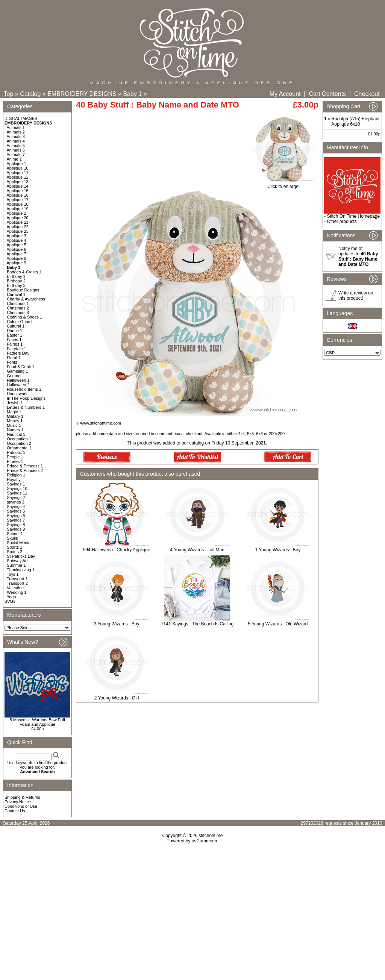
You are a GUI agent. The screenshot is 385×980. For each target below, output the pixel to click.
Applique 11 (18, 173)
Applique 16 (18, 195)
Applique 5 (17, 245)
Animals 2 (16, 132)
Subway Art (17, 561)
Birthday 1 (16, 276)
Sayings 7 (16, 520)
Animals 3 (16, 137)
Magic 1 (14, 412)
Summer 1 (16, 565)
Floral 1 (14, 358)
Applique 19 (18, 209)
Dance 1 (14, 331)
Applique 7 (17, 254)
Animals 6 (16, 150)
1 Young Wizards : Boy (278, 550)
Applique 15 (18, 191)
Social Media (19, 543)
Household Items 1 (24, 389)
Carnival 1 (16, 294)
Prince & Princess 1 (25, 466)
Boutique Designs (23, 290)
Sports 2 (14, 552)
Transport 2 (17, 583)
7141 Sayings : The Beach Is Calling (197, 624)
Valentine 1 (17, 588)
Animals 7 (16, 155)
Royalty (14, 479)
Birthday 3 (16, 285)
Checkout (367, 94)
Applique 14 (18, 186)
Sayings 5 (16, 511)
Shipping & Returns (22, 797)
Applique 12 (18, 177)
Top (9, 94)
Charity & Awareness (26, 299)
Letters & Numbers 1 (26, 407)
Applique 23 (18, 231)
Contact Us (15, 811)
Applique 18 (18, 204)
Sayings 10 (17, 488)
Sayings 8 (16, 525)
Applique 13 (18, 182)
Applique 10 (18, 168)
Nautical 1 (16, 434)
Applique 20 (18, 218)
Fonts (12, 362)
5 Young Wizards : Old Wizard (278, 624)
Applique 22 (18, 227)
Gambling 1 (17, 371)
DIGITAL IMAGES (21, 118)
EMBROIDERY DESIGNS (82, 94)
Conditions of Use (21, 806)
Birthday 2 (16, 281)
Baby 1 (132, 94)
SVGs (10, 601)
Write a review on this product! (356, 296)
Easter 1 (14, 335)
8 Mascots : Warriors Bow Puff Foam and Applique (37, 722)
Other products (342, 221)
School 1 (15, 534)
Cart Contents (327, 94)
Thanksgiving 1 (21, 570)
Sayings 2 (16, 498)
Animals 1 (16, 127)
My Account (285, 94)
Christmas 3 (18, 313)
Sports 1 (14, 547)
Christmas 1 (18, 303)
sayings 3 (15, 502)
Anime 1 (14, 159)
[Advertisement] (192, 908)
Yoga (11, 597)
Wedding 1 (17, 592)
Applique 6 (17, 249)
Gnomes (15, 376)
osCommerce (205, 841)
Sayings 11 (17, 493)
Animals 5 (16, 146)
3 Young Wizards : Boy (117, 624)
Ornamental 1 (19, 448)
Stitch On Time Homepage (353, 216)
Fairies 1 (15, 344)
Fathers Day (18, 353)
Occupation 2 (19, 443)
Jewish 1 (15, 403)
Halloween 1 (18, 380)
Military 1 (15, 416)
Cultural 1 (16, 326)
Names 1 (15, 430)
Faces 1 (14, 340)
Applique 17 (18, 200)
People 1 (15, 457)
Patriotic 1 (16, 452)
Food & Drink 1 (20, 367)
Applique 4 (17, 240)
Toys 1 (13, 574)
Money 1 (15, 421)
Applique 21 (18, 222)
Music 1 (14, 425)
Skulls (12, 538)
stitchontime (211, 836)
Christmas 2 (18, 308)
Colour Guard (19, 322)
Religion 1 (16, 475)
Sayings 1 (16, 484)
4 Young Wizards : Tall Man (197, 550)
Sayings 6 (16, 516)
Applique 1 (17, 164)
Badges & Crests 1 (24, 272)
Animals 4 (16, 141)
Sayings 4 (16, 507)
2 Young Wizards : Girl (117, 698)
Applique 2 (17, 213)
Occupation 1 (19, 439)
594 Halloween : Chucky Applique (117, 550)
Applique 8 (17, 258)
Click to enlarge (283, 184)
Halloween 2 (18, 385)
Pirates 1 (15, 461)
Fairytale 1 (16, 349)
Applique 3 (17, 236)
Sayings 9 (16, 529)
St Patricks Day (21, 556)
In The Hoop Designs (26, 398)
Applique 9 (17, 263)
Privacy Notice (18, 802)
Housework (17, 394)
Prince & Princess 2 (25, 470)
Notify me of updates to (358, 256)
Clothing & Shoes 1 (24, 317)
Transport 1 (17, 579)
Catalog (30, 94)
